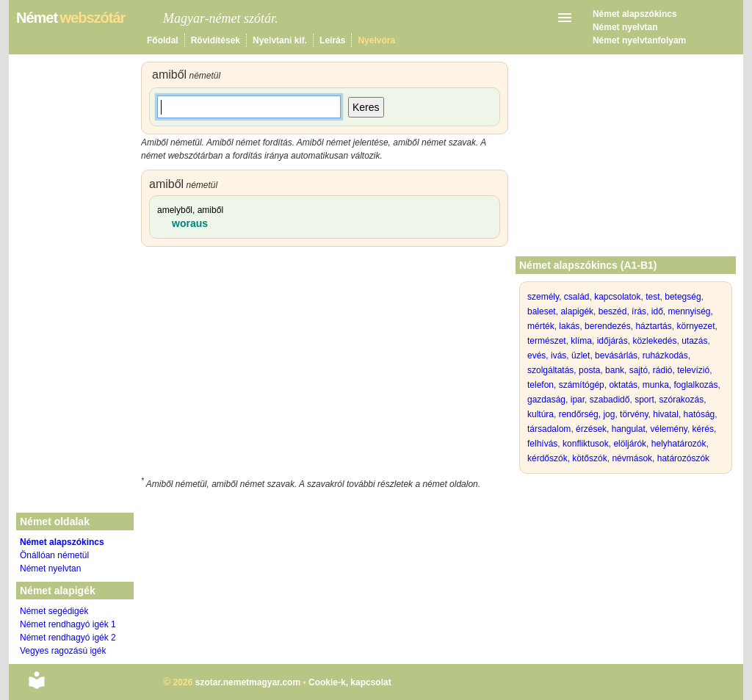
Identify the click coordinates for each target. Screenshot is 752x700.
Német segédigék (54, 611)
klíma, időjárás (599, 341)
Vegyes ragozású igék (63, 651)
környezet (695, 326)
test (652, 297)
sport (644, 400)
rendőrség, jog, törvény (604, 414)
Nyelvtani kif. (280, 40)
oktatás (623, 385)
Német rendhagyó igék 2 (68, 638)
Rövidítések (216, 40)
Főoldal (163, 40)
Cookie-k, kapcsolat (350, 682)
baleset (542, 311)
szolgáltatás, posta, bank (576, 370)
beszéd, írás (622, 311)
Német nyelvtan (625, 27)
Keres (366, 107)
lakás (569, 326)
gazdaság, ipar (556, 400)
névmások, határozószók (661, 458)
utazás (694, 341)
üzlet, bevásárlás (604, 356)
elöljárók (630, 444)
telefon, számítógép (566, 385)
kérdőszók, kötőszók (567, 458)
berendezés (608, 326)
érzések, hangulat (611, 429)
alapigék (577, 311)
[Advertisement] (325, 364)
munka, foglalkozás (680, 385)
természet (547, 341)
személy (543, 297)
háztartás (653, 326)
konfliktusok (586, 444)
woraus (190, 223)
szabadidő (610, 400)
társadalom (549, 429)
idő (657, 311)
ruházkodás (665, 356)
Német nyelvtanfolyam (639, 40)
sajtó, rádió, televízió (669, 370)
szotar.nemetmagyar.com (248, 682)
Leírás (332, 40)
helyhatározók (679, 444)
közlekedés (654, 341)
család (577, 297)
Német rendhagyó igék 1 (68, 624)
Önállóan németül (54, 555)
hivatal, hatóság (684, 414)
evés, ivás (547, 356)
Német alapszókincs (635, 14)
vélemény (668, 429)
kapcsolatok (617, 297)
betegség (683, 297)
